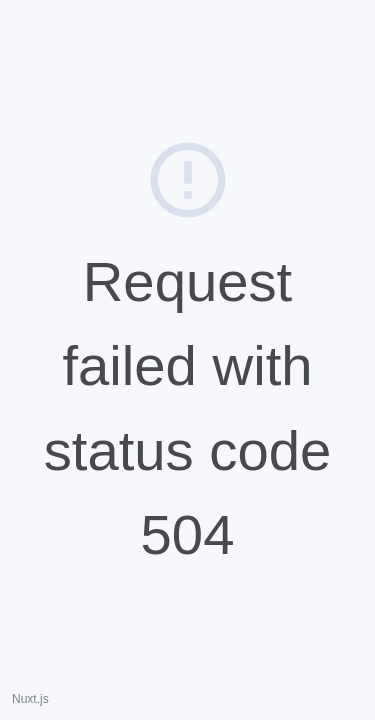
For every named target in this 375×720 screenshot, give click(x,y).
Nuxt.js (30, 699)
